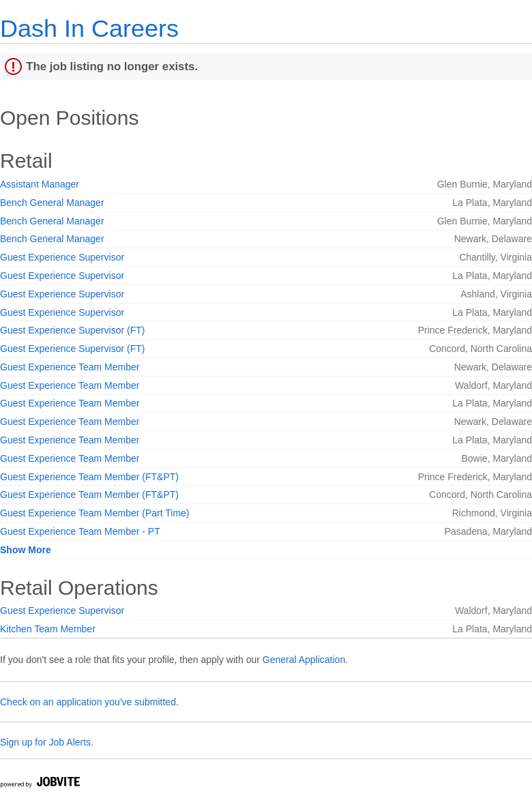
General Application (304, 660)
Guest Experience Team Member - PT (80, 531)
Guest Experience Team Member (70, 367)
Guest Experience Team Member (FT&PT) (89, 477)
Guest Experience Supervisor (62, 257)
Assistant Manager (40, 184)
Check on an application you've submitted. (89, 702)
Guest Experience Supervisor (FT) (72, 330)
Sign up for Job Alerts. (47, 742)
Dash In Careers (89, 28)
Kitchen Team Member (48, 629)
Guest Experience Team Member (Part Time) (95, 513)
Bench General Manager (52, 203)
